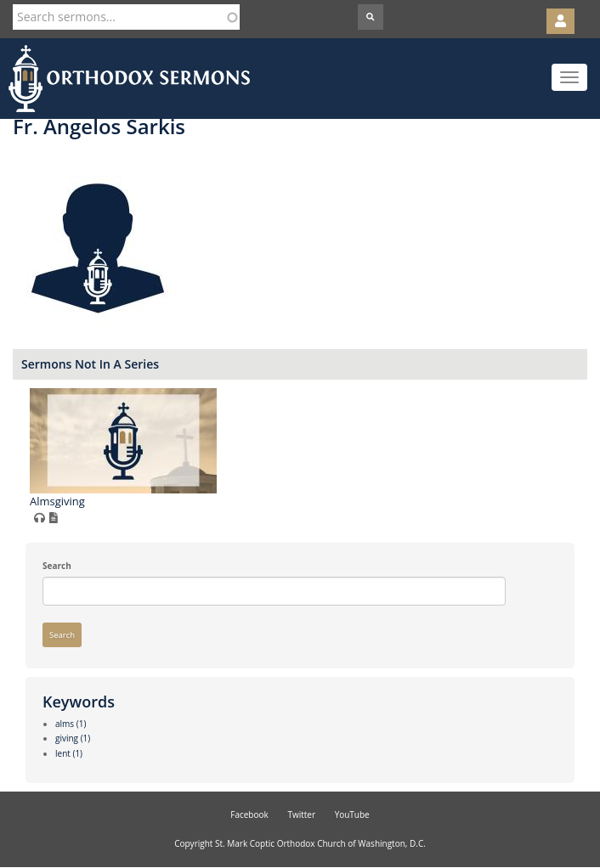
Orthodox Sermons (129, 79)
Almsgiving (57, 501)
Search (57, 566)
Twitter (301, 814)
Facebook (249, 814)
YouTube (352, 814)
